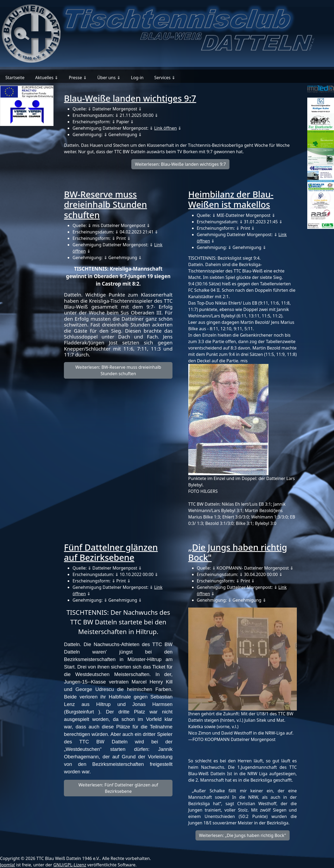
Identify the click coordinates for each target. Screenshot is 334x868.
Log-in (137, 78)
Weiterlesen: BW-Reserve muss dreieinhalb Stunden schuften (118, 370)
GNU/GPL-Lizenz (70, 865)
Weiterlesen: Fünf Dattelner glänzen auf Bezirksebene (118, 788)
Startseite (15, 78)
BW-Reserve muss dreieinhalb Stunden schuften (105, 205)
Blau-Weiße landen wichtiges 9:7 (130, 98)
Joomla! (7, 865)
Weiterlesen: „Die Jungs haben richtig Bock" (243, 835)
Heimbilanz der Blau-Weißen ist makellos (231, 199)
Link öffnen (165, 128)
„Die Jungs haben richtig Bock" (238, 552)
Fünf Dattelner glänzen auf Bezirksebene (111, 552)
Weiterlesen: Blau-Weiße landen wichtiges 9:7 (180, 164)
